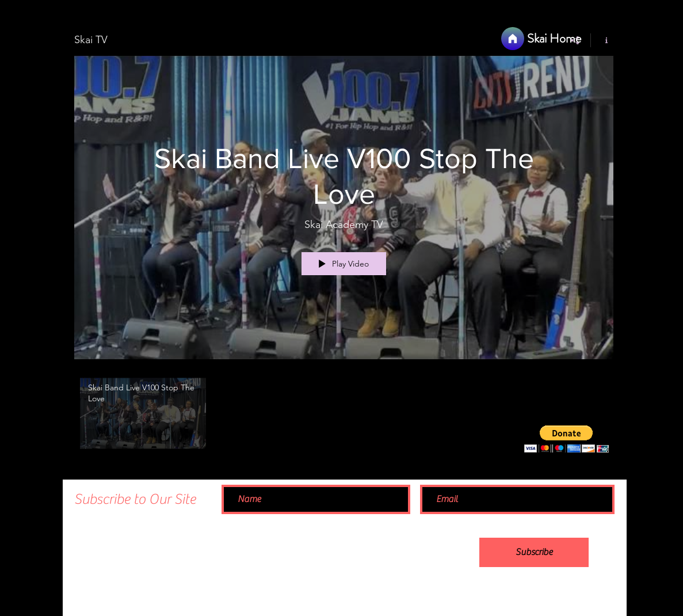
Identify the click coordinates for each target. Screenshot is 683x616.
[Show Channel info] (602, 40)
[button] (566, 439)
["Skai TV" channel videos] (344, 416)
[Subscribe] (534, 552)
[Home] (513, 39)
